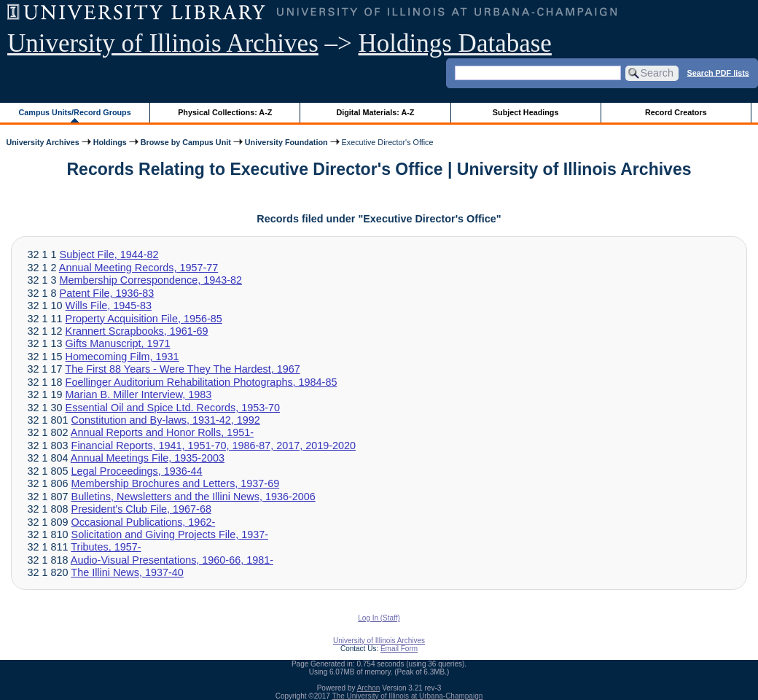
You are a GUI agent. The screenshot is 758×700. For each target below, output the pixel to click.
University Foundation (286, 142)
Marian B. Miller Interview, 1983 (139, 394)
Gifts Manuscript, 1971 (118, 343)
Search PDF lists (718, 72)
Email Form (399, 649)
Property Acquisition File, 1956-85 (144, 319)
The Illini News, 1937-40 (127, 572)
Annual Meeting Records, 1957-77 (138, 268)
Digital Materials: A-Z (375, 112)
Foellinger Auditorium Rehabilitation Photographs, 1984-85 (202, 382)
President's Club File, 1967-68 (141, 509)
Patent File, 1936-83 (107, 293)
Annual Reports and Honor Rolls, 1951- (162, 432)
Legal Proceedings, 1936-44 (137, 471)
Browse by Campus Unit (186, 142)
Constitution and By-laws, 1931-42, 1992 (166, 420)
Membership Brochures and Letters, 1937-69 (176, 483)
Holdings (110, 142)
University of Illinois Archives (163, 43)
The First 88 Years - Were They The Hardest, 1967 (182, 369)
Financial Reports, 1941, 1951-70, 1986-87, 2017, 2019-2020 (214, 446)
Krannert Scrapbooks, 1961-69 (137, 331)
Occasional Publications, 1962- (144, 522)
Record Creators (676, 112)
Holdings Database (455, 43)
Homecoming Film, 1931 (122, 357)
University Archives (42, 142)
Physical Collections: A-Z (225, 112)
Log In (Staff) (379, 618)
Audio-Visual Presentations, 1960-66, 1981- (172, 560)
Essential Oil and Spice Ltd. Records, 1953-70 (173, 408)
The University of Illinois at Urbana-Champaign (408, 696)
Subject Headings (526, 112)
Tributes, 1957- (106, 547)
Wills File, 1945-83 (109, 306)
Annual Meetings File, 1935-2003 (148, 458)
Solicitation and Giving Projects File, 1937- (170, 534)
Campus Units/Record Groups (75, 112)
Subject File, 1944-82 (109, 254)
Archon (369, 688)
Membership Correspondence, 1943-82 (151, 280)
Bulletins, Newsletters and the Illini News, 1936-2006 (194, 497)
